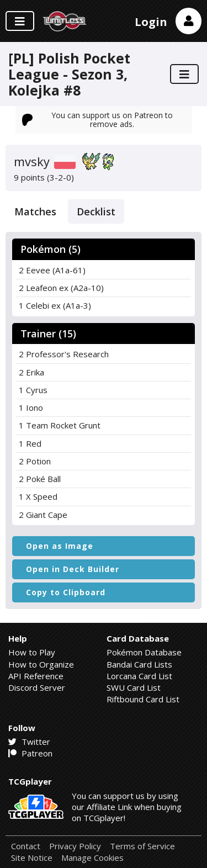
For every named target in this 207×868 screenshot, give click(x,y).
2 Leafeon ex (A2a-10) (61, 288)
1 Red (30, 443)
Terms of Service (142, 846)
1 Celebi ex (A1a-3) (55, 305)
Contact (26, 846)
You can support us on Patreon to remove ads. (98, 120)
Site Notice (32, 858)
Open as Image (60, 546)
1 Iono (31, 407)
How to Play (32, 652)
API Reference (36, 676)
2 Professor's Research (64, 354)
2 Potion (35, 461)
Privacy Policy (75, 846)
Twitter (29, 742)
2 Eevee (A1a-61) (52, 270)
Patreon (30, 753)
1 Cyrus (33, 390)
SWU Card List (134, 687)
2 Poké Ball (40, 479)
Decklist (96, 211)
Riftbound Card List (143, 699)
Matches (35, 211)
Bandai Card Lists (139, 664)
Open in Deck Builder (73, 569)
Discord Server (37, 687)
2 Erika (31, 372)
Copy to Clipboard (66, 592)
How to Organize (41, 664)
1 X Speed (38, 496)
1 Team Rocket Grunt (60, 425)
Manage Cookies (92, 858)
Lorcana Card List (139, 676)
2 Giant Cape (43, 515)
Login (151, 22)
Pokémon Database (144, 652)
